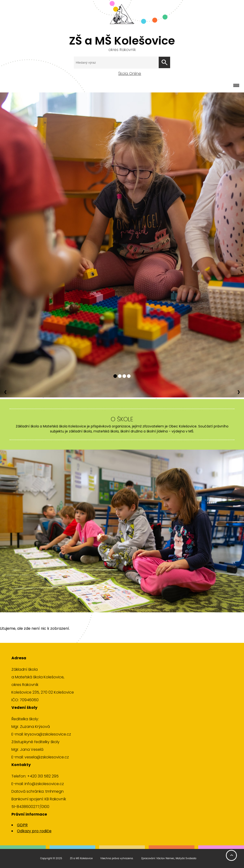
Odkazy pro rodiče (34, 831)
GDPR (22, 825)
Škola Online (130, 74)
